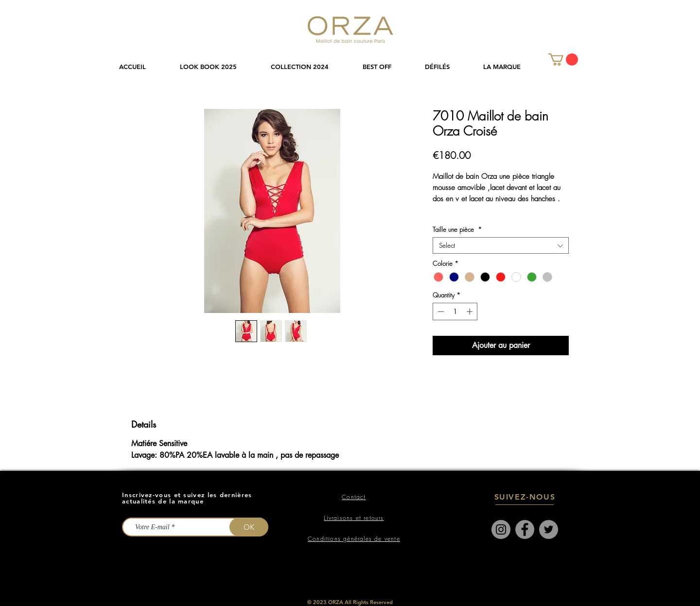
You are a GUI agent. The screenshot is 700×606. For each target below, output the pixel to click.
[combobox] (501, 245)
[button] (309, 67)
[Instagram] (501, 529)
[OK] (249, 527)
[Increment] (471, 312)
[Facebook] (525, 529)
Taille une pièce (457, 229)
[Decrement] (440, 312)
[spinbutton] (455, 312)
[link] (563, 60)
